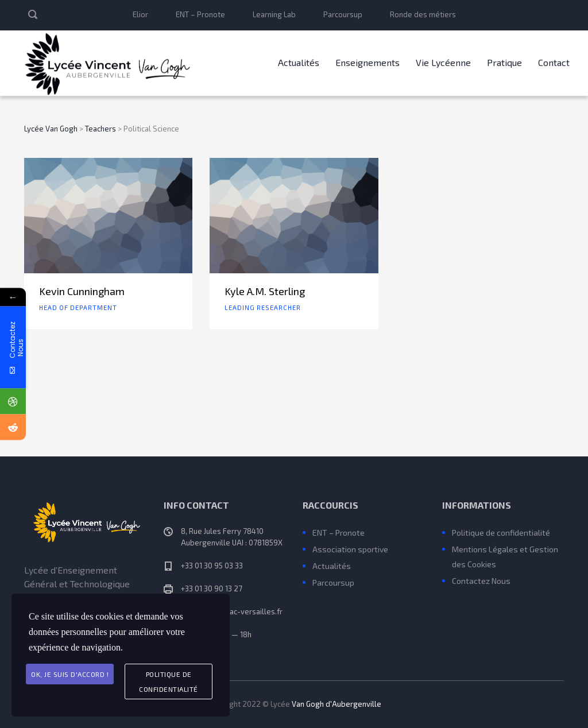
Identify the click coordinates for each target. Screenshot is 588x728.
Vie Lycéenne (443, 62)
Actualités (299, 62)
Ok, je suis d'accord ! (70, 674)
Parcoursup (343, 14)
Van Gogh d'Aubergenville (336, 704)
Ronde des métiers (423, 14)
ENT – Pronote (200, 14)
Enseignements (367, 62)
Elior (140, 14)
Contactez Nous (481, 581)
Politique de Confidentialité (169, 681)
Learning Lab (274, 14)
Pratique (504, 62)
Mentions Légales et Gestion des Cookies (505, 557)
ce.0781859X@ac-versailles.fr (232, 611)
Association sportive (350, 549)
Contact (554, 62)
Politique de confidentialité (501, 533)
